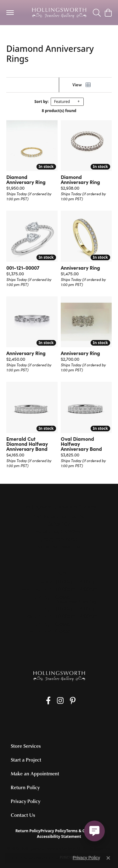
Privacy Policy (25, 801)
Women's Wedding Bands (34, 34)
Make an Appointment (35, 774)
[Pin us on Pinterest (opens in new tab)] (73, 701)
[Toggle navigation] (10, 13)
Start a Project (26, 760)
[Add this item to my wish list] (54, 177)
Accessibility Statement (59, 836)
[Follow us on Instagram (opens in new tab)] (60, 701)
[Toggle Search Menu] (97, 13)
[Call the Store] (59, 539)
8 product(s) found (59, 111)
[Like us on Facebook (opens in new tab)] (48, 701)
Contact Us (23, 815)
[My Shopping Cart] (108, 13)
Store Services (26, 746)
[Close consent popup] (108, 858)
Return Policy (25, 787)
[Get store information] (59, 547)
